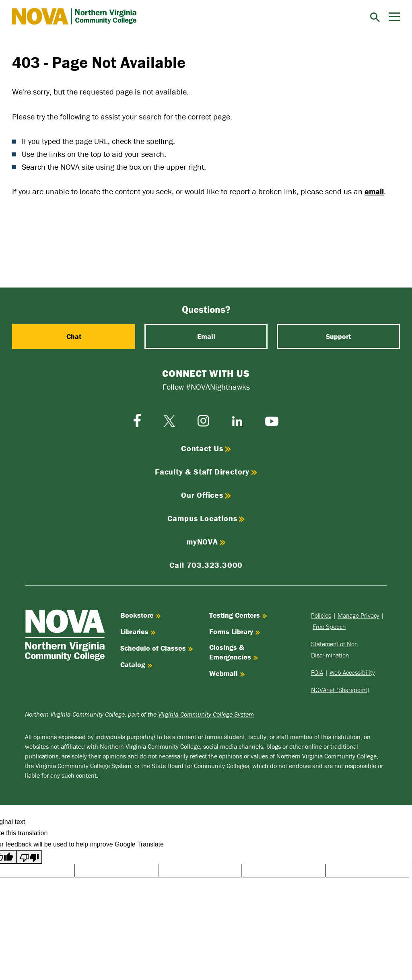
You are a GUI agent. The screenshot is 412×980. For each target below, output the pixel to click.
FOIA (317, 672)
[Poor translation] (29, 857)
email (374, 191)
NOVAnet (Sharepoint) (340, 690)
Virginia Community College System (206, 714)
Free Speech (329, 627)
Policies (321, 615)
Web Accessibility (352, 672)
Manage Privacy (358, 615)
